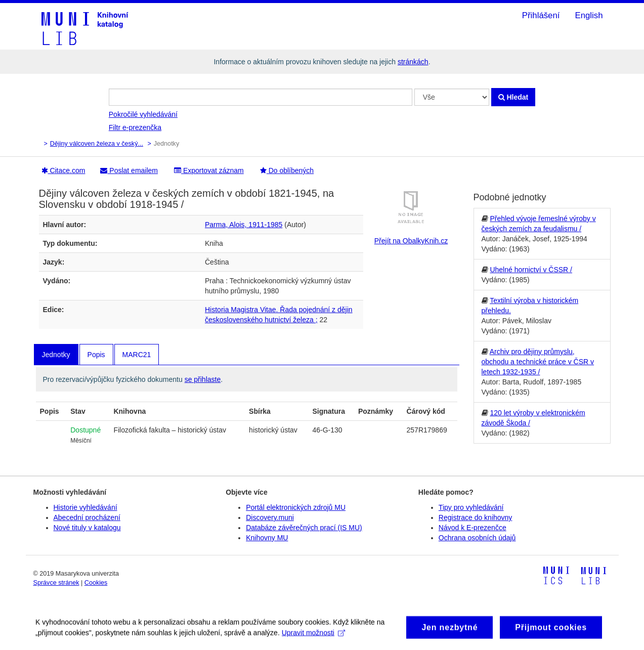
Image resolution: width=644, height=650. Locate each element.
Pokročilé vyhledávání (143, 114)
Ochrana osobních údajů (477, 538)
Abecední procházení (87, 517)
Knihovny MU (267, 538)
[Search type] (452, 97)
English (589, 15)
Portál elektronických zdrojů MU (296, 507)
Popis (96, 355)
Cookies (96, 583)
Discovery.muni (270, 517)
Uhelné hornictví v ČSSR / (531, 270)
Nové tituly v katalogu (87, 528)
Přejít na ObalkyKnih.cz (411, 241)
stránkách (413, 62)
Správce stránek (56, 583)
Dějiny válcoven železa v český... (97, 144)
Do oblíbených (287, 170)
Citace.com (63, 170)
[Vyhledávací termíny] (261, 97)
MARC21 (137, 355)
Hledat (513, 97)
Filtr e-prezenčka (135, 127)
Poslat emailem (129, 170)
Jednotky (56, 355)
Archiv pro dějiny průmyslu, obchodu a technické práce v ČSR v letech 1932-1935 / (538, 362)
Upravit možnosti (313, 637)
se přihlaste (203, 379)
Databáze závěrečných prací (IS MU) (304, 528)
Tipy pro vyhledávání (471, 507)
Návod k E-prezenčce (473, 528)
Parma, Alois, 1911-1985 (244, 225)
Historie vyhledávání (85, 507)
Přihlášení (541, 15)
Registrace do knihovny (476, 517)
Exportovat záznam (209, 170)
